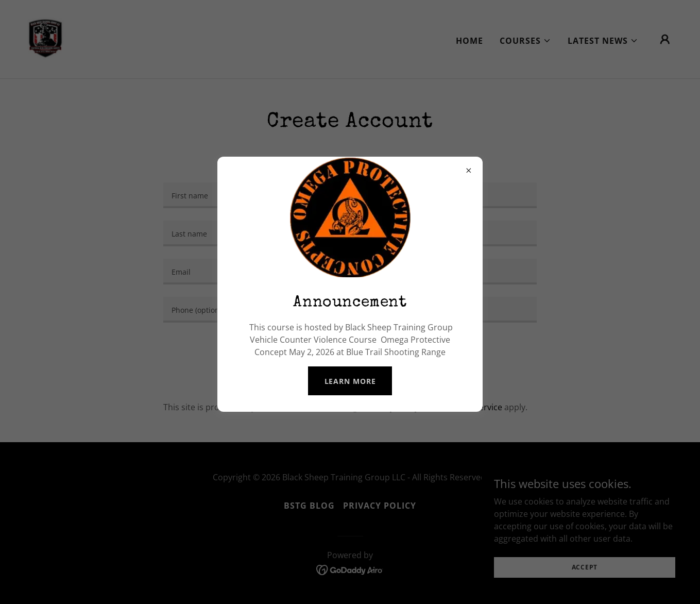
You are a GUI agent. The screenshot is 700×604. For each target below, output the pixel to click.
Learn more (350, 381)
